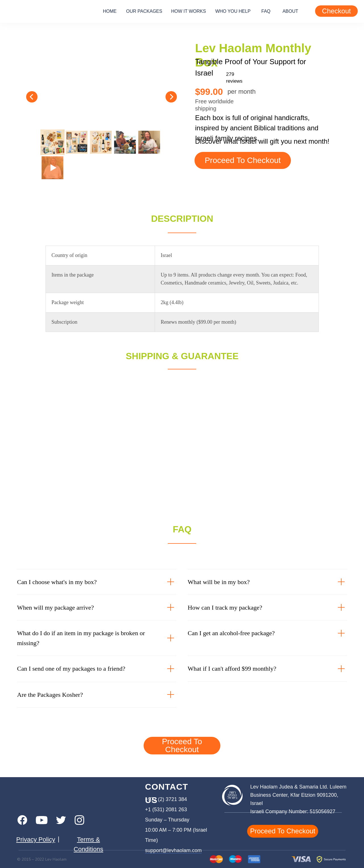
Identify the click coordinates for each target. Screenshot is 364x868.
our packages (144, 11)
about (290, 11)
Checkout (336, 11)
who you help (233, 11)
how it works (189, 11)
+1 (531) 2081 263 (166, 810)
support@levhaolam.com (173, 850)
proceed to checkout (243, 160)
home (110, 11)
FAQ (266, 11)
